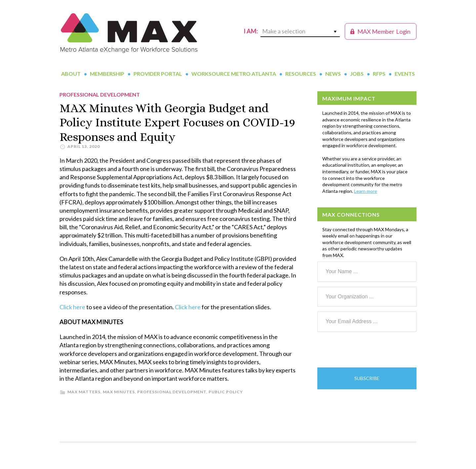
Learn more (366, 191)
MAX (129, 33)
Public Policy (226, 392)
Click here (72, 307)
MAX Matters (84, 392)
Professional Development (172, 392)
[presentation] (368, 350)
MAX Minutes (119, 392)
